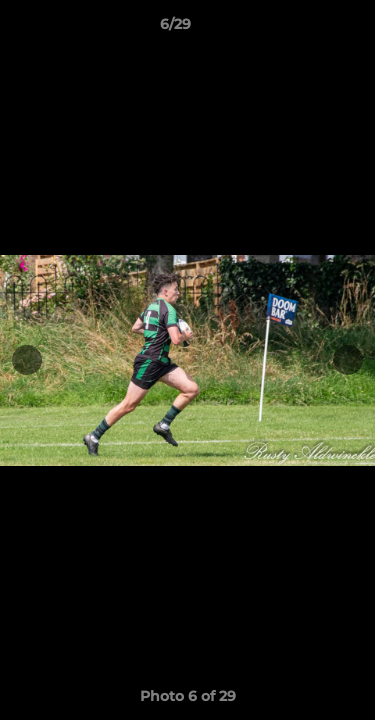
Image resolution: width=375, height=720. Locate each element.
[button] (303, 29)
